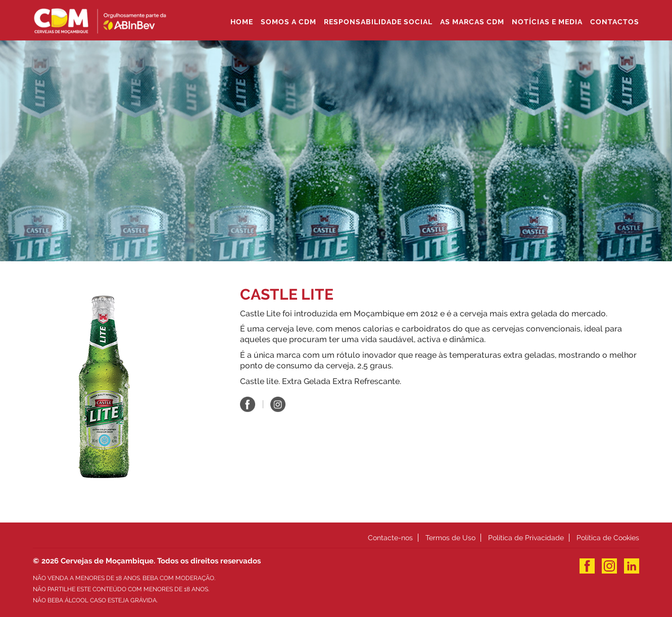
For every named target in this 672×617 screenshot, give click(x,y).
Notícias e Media (547, 22)
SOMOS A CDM (289, 22)
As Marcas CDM (472, 22)
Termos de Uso (450, 538)
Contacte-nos (390, 538)
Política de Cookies (608, 538)
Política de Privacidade (526, 538)
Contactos (615, 22)
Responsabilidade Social (378, 22)
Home (242, 22)
